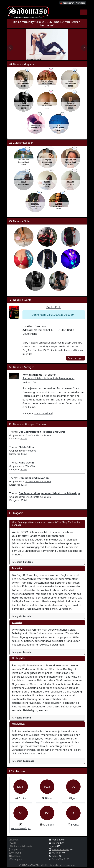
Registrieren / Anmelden (73, 3)
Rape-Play (17, 622)
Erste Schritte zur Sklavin (38, 435)
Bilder (49, 798)
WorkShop (31, 451)
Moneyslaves (19, 724)
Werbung (15, 853)
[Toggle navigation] (84, 12)
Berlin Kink (54, 307)
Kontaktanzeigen (43, 413)
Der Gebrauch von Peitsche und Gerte (42, 432)
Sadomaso (29, 761)
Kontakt (14, 840)
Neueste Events (22, 300)
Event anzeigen (76, 358)
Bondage (28, 562)
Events (75, 825)
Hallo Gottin (26, 463)
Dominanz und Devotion (34, 478)
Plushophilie (18, 658)
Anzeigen (49, 825)
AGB (12, 843)
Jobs (75, 798)
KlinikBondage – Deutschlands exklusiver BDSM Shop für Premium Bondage (47, 524)
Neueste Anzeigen (24, 367)
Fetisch (27, 616)
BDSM (24, 439)
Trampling (17, 568)
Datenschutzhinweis (20, 846)
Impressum (16, 849)
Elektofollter (27, 447)
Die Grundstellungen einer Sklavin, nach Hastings (50, 493)
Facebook (15, 856)
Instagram (15, 859)
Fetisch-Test (58, 859)
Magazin (18, 513)
